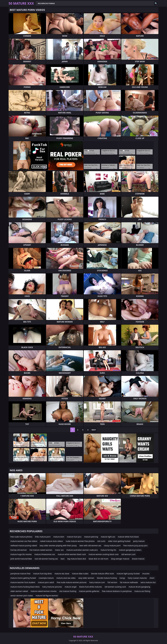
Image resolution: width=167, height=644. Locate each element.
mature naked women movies (44, 591)
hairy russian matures (137, 578)
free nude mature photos (21, 537)
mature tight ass (108, 537)
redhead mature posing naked (24, 546)
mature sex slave (62, 574)
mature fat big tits (108, 550)
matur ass (59, 550)
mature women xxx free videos (24, 541)
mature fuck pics (74, 537)
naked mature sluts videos (51, 541)
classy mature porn (112, 546)
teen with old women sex (90, 546)
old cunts (101, 541)
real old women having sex (46, 559)
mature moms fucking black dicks (25, 587)
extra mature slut (148, 582)
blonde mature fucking (107, 578)
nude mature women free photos (80, 541)
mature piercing (91, 537)
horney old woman (19, 550)
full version (112, 582)
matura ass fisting (142, 591)
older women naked (19, 591)
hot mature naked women (41, 550)
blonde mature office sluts (103, 574)
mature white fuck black (128, 537)
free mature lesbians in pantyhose (117, 591)
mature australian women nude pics (82, 550)
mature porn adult (46, 582)
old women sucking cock (115, 587)
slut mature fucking (68, 591)
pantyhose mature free (20, 574)
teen (63, 559)
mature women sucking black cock (104, 554)
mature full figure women (47, 596)
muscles (146, 574)
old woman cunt (128, 554)
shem (152, 578)
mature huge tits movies (21, 554)
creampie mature (46, 578)
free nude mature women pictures (72, 582)
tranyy (122, 578)
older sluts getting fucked (119, 541)
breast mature (138, 559)
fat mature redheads (129, 582)
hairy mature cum (97, 582)
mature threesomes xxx (45, 554)
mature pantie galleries (89, 591)
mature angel (71, 587)
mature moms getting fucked (23, 578)
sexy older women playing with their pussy (58, 546)
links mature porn (43, 537)
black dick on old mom (99, 559)
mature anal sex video (66, 578)
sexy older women (86, 578)
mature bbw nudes (80, 574)
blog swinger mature (120, 559)
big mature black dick (77, 559)
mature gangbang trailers (130, 550)
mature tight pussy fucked (128, 574)
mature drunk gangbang (139, 587)
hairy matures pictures (52, 587)
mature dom (59, 537)
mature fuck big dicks (43, 574)
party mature (139, 541)
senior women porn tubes (22, 596)
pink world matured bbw (21, 559)
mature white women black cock (72, 554)
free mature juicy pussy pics (135, 546)
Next (94, 430)
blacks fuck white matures (91, 587)
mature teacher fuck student (23, 582)
